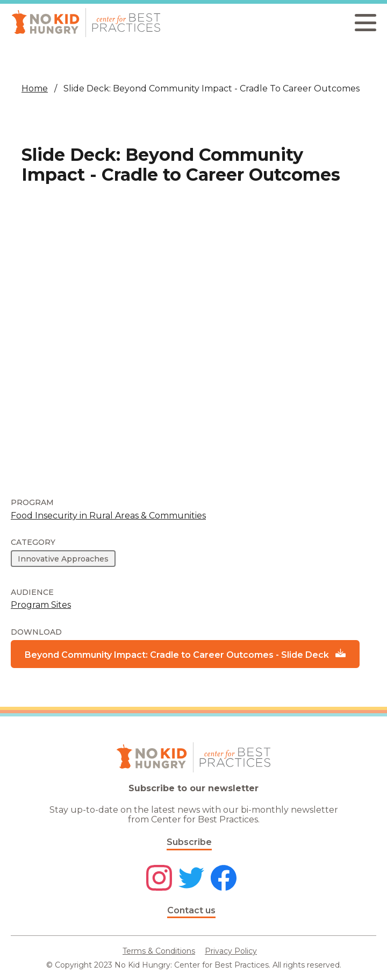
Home (35, 88)
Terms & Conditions (159, 951)
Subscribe (189, 842)
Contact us (191, 910)
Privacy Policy (231, 951)
